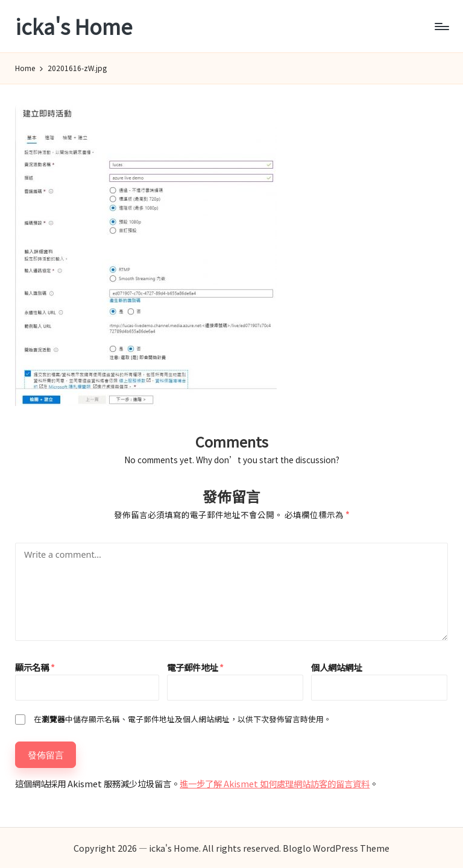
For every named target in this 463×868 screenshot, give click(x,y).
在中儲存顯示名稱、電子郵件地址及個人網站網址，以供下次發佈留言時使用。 (183, 719)
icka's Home (74, 26)
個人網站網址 (336, 667)
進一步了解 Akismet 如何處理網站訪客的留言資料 (275, 783)
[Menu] (441, 27)
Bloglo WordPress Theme (336, 848)
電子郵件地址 (195, 667)
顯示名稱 (35, 667)
